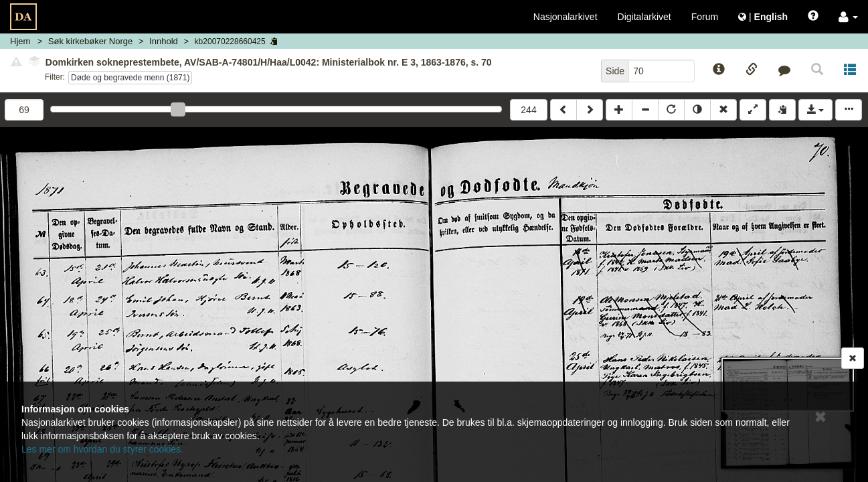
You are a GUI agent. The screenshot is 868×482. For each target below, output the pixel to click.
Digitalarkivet (644, 17)
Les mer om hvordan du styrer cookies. (102, 449)
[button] (848, 17)
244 (528, 110)
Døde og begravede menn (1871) (130, 78)
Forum (705, 17)
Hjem (20, 41)
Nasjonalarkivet (566, 17)
